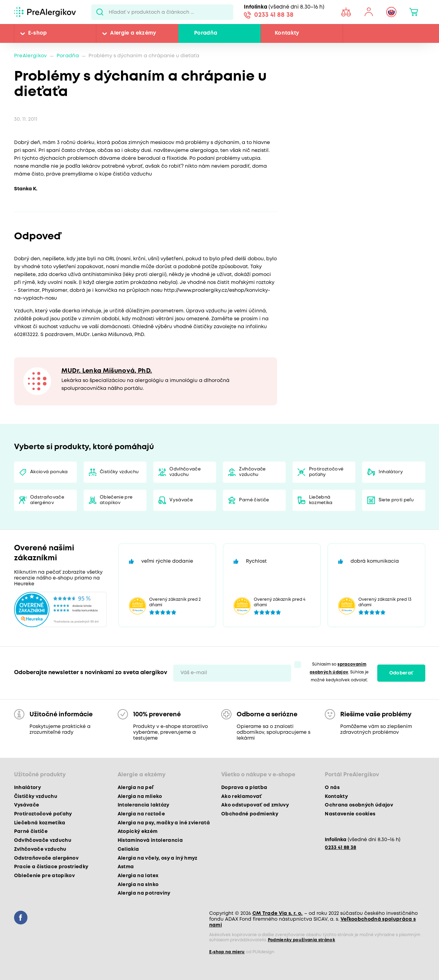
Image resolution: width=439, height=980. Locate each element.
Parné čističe (254, 500)
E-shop (38, 33)
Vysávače (181, 500)
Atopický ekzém (138, 832)
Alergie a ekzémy (133, 33)
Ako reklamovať (242, 797)
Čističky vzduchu (119, 472)
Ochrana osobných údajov (359, 805)
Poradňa (206, 33)
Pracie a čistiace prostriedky (51, 867)
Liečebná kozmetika (321, 500)
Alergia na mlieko (140, 797)
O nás (332, 788)
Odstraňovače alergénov (47, 500)
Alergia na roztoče (141, 814)
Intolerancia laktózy (144, 805)
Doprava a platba (244, 788)
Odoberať (401, 673)
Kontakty (287, 33)
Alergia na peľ (136, 788)
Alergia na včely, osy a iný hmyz (158, 858)
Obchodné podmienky (250, 814)
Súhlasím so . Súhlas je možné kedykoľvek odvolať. (339, 672)
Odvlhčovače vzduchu (185, 472)
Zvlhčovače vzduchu (252, 472)
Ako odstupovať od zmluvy (255, 805)
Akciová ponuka (49, 472)
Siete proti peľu (396, 500)
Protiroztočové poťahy (326, 472)
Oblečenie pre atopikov (116, 500)
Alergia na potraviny (144, 893)
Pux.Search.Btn (100, 12)
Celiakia (128, 849)
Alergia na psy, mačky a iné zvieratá (164, 823)
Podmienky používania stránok (302, 940)
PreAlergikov (31, 56)
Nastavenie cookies (350, 814)
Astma (126, 867)
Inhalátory (391, 472)
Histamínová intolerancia (150, 840)
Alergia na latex (138, 876)
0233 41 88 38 (274, 15)
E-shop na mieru (227, 952)
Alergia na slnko (138, 885)
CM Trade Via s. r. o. (278, 913)
